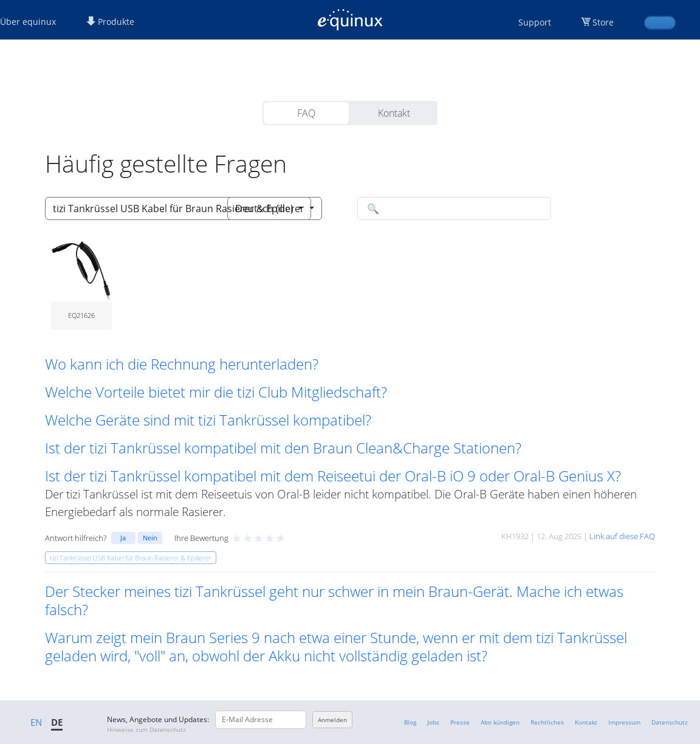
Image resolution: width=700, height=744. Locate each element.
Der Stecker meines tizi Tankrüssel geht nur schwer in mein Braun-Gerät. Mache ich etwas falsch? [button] (334, 601)
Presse (460, 722)
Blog (410, 722)
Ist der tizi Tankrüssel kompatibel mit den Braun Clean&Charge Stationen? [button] (283, 448)
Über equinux (28, 22)
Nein (150, 538)
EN (36, 722)
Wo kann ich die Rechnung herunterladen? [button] (182, 364)
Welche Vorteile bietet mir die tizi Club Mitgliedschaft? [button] (216, 392)
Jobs (433, 722)
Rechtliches (547, 722)
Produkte (110, 22)
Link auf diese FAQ (622, 536)
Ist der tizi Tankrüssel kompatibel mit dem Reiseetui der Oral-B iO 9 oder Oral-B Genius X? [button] (333, 476)
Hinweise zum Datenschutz (146, 729)
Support (535, 22)
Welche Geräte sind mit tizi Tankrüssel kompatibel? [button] (208, 420)
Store (603, 22)
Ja (123, 538)
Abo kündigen (500, 722)
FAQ (306, 113)
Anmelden (332, 720)
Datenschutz (670, 722)
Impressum (624, 722)
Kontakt (394, 113)
